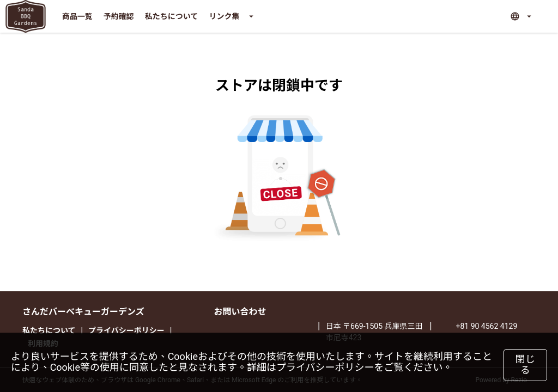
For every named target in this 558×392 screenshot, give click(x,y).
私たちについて (172, 16)
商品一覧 (77, 16)
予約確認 (119, 16)
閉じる (526, 365)
